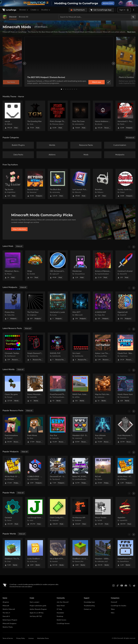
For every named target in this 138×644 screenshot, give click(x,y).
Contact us (87, 609)
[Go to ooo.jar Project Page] (13, 116)
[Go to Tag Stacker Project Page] (13, 184)
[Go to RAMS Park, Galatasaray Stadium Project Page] (80, 389)
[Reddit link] (134, 586)
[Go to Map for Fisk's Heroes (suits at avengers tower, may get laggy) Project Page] (103, 389)
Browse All (23, 17)
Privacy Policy (21, 638)
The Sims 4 (6, 613)
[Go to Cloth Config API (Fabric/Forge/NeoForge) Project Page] (58, 512)
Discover (13, 17)
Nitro (113, 613)
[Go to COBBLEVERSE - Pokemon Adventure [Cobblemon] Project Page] (35, 471)
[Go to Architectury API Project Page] (80, 512)
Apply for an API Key (37, 613)
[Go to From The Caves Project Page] (80, 116)
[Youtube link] (122, 586)
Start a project (34, 602)
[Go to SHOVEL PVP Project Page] (58, 348)
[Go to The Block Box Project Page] (58, 184)
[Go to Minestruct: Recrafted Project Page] (13, 266)
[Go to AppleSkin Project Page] (125, 512)
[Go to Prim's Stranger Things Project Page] (58, 116)
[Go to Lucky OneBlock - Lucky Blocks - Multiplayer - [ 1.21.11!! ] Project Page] (35, 553)
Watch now (97, 82)
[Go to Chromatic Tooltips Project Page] (13, 348)
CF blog (59, 609)
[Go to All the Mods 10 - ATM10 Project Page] (13, 471)
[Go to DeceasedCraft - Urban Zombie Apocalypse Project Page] (58, 471)
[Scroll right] (134, 247)
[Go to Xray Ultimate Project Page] (103, 430)
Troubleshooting (89, 606)
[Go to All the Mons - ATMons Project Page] (125, 471)
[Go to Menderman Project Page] (80, 266)
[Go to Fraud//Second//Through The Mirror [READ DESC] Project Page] (58, 389)
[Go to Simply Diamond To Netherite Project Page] (35, 348)
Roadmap (60, 616)
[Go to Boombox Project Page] (103, 184)
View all (19, 246)
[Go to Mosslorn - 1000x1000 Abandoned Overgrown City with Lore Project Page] (103, 553)
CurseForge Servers (63, 624)
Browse (24, 10)
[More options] (134, 10)
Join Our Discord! (63, 602)
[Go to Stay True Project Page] (58, 430)
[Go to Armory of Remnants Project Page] (103, 266)
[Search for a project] (95, 17)
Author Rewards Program (38, 609)
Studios (46, 10)
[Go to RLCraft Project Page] (103, 471)
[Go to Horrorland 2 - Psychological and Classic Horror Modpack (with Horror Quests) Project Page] (125, 116)
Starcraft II (6, 616)
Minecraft (6, 606)
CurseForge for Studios (119, 606)
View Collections (19, 229)
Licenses (31, 638)
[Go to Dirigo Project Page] (35, 266)
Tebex (113, 609)
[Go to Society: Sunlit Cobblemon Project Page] (125, 184)
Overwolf (114, 602)
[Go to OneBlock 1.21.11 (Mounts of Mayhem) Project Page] (80, 553)
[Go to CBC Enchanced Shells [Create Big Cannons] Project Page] (58, 266)
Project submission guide (38, 606)
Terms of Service (8, 638)
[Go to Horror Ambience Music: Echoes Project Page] (103, 116)
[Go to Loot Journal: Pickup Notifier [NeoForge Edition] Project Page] (80, 184)
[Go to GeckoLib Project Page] (13, 512)
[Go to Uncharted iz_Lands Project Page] (58, 307)
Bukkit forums (61, 620)
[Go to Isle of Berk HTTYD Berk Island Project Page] (58, 553)
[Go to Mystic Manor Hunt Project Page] (125, 389)
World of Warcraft (9, 609)
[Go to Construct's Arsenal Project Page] (125, 266)
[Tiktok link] (118, 586)
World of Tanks (8, 627)
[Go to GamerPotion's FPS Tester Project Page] (125, 553)
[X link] (130, 586)
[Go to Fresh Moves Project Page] (35, 430)
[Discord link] (126, 586)
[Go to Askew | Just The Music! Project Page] (103, 348)
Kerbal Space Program (10, 620)
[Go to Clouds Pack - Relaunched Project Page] (125, 348)
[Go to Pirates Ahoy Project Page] (13, 307)
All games (6, 602)
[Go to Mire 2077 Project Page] (80, 307)
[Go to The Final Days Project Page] (35, 307)
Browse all (130, 138)
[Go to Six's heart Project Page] (80, 348)
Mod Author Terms (43, 638)
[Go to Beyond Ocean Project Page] (35, 184)
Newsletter (60, 613)
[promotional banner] (69, 3)
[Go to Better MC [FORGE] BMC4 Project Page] (80, 471)
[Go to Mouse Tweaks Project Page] (103, 512)
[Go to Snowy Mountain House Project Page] (35, 389)
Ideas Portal (61, 606)
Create (35, 10)
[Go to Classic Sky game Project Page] (13, 389)
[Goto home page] (9, 10)
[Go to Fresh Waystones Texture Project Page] (125, 430)
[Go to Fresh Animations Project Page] (13, 430)
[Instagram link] (113, 586)
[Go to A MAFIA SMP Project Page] (103, 307)
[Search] (133, 17)
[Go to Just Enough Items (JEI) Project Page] (35, 512)
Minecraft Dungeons (9, 624)
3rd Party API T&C (36, 616)
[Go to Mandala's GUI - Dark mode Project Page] (80, 430)
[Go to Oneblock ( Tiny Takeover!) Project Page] (13, 553)
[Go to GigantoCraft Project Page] (125, 307)
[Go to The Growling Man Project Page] (35, 116)
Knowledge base (89, 602)
